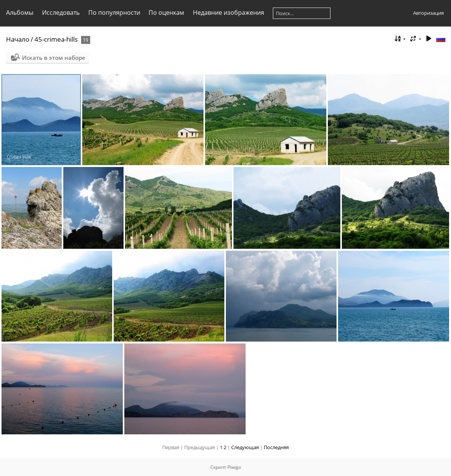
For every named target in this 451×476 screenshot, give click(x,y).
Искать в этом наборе (54, 58)
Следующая (245, 447)
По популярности (114, 12)
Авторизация (428, 13)
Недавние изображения (229, 12)
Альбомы (20, 12)
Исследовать (61, 12)
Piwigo (234, 467)
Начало (18, 39)
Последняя (276, 447)
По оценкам (166, 12)
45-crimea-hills (56, 39)
